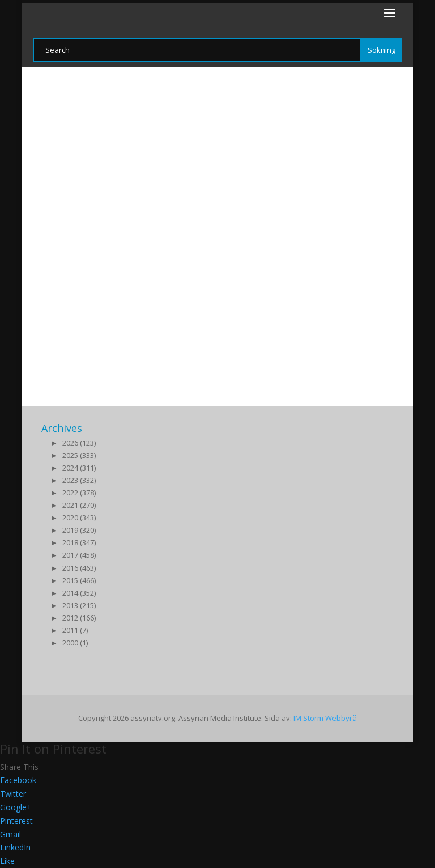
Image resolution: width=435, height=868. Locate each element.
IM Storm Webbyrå (325, 718)
